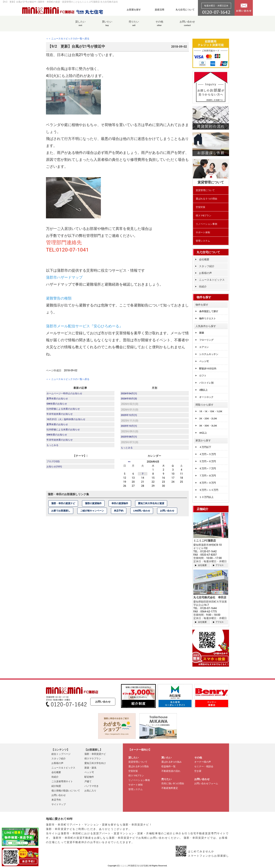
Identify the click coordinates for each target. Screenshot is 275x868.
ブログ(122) (54, 464)
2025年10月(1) (130, 427)
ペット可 (204, 361)
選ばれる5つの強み (171, 762)
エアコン (204, 347)
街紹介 (203, 287)
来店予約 (119, 513)
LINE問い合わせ (142, 513)
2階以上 (203, 390)
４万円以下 (205, 447)
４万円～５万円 (208, 454)
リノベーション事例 (206, 224)
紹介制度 (56, 786)
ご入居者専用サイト (62, 781)
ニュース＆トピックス (212, 280)
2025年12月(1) (130, 416)
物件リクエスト (208, 318)
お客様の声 (205, 273)
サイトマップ (59, 804)
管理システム (203, 241)
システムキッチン (209, 354)
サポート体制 (203, 232)
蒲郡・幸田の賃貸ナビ (63, 506)
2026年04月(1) (130, 393)
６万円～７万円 (208, 469)
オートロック (206, 397)
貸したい (80, 25)
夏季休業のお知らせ (58, 399)
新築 (202, 333)
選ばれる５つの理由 (206, 199)
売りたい (134, 25)
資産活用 (159, 10)
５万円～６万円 (208, 461)
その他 (159, 25)
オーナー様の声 (203, 762)
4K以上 (203, 433)
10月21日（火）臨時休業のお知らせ (68, 422)
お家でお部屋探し (61, 513)
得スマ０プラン (93, 759)
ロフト (203, 376)
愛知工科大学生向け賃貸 (151, 506)
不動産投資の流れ (171, 771)
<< (129, 464)
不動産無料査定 (170, 788)
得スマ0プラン (204, 216)
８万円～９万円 (208, 483)
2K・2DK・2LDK (208, 419)
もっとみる (53, 450)
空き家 (198, 771)
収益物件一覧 (168, 766)
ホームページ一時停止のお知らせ (66, 393)
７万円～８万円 (208, 476)
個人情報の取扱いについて (66, 791)
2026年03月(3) (130, 399)
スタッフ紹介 (207, 266)
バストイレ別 (206, 383)
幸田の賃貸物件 (120, 506)
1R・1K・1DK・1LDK (211, 411)
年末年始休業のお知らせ (61, 416)
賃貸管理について (205, 190)
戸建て (88, 781)
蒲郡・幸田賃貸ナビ (95, 754)
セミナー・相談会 (204, 766)
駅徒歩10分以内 (208, 369)
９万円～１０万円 (209, 490)
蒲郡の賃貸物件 (93, 506)
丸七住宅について (185, 10)
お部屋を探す (134, 10)
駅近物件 (89, 777)
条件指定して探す (209, 311)
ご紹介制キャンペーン (92, 513)
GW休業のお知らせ (58, 405)
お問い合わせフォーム (206, 783)
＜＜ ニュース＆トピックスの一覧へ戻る (69, 38)
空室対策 (200, 207)
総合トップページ (61, 754)
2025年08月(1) (130, 439)
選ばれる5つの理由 (139, 766)
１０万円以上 (206, 497)
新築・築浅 (90, 768)
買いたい (107, 25)
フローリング (206, 340)
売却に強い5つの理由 (173, 783)
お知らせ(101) (55, 470)
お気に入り (90, 791)
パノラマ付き (92, 786)
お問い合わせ (187, 25)
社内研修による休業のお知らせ (65, 410)
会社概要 (204, 259)
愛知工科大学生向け (95, 763)
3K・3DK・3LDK (208, 426)
